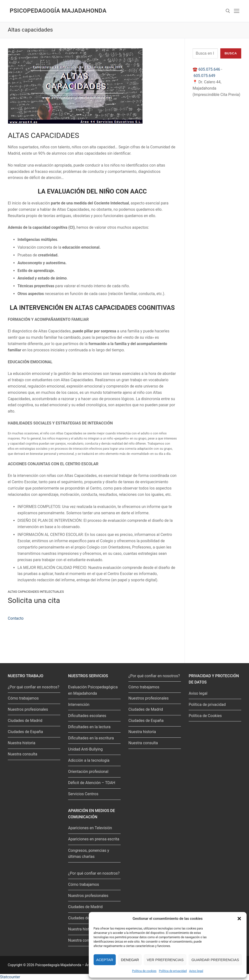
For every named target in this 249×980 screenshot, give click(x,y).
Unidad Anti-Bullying (85, 749)
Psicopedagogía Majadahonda (58, 11)
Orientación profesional (88, 772)
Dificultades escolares (87, 716)
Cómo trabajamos (23, 698)
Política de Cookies (205, 716)
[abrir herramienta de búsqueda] (228, 11)
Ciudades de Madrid (25, 721)
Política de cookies (144, 971)
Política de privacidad (173, 971)
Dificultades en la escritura (91, 738)
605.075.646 (209, 69)
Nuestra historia (22, 743)
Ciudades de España (25, 732)
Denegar (130, 960)
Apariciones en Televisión (90, 828)
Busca (231, 53)
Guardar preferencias (215, 960)
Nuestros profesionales (28, 709)
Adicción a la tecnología (89, 760)
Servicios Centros (83, 794)
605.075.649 (204, 76)
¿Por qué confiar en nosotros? (34, 687)
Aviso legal (196, 971)
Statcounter (10, 977)
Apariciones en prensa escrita (94, 839)
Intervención (79, 705)
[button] (239, 919)
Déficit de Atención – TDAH (92, 783)
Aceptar (105, 960)
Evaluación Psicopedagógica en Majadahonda (93, 690)
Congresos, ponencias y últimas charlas (89, 854)
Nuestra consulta (22, 754)
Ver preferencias (165, 960)
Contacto (16, 618)
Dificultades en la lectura (89, 727)
